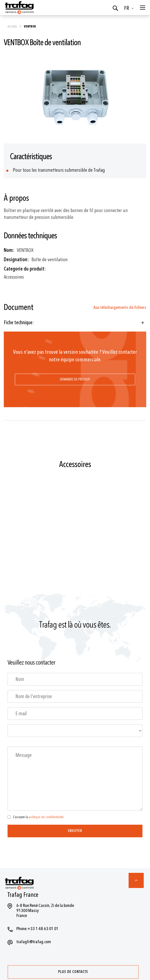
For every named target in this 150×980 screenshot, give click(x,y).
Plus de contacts (73, 972)
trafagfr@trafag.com (34, 942)
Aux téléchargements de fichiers (120, 307)
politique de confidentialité (46, 817)
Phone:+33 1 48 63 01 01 (37, 929)
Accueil (12, 26)
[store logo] (19, 8)
